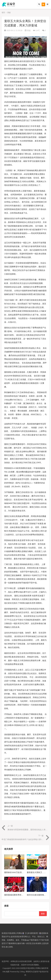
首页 (3, 12)
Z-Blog (22, 972)
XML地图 (6, 972)
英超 (9, 12)
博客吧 (28, 972)
